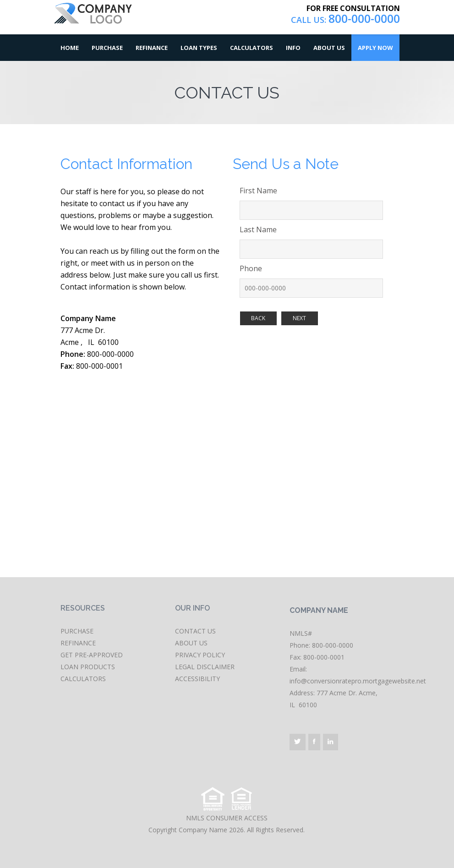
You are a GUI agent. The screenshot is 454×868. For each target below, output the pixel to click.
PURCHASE (77, 631)
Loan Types (199, 48)
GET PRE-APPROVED (92, 655)
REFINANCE (78, 643)
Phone (251, 268)
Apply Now (375, 48)
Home (70, 48)
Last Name (258, 229)
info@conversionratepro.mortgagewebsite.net (358, 681)
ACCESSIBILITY (197, 679)
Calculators (252, 48)
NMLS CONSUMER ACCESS (227, 818)
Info (293, 48)
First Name (258, 191)
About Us (329, 48)
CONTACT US (195, 631)
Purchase (107, 48)
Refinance (152, 48)
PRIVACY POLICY (200, 655)
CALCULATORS (83, 679)
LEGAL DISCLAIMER (205, 667)
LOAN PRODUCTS (88, 667)
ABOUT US (191, 643)
